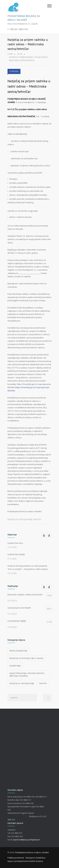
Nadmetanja (15, 666)
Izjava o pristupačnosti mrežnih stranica (25, 861)
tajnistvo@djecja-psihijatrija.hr (27, 840)
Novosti (37, 519)
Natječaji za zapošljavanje (20, 519)
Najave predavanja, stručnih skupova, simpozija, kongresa (27, 675)
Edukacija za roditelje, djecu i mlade (26, 658)
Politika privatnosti (16, 858)
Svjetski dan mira (15, 543)
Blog (20, 54)
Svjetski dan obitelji (16, 554)
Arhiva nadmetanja (18, 651)
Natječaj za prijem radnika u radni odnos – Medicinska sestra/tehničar (29, 86)
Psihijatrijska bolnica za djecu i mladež (32, 852)
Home (10, 54)
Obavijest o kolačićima (35, 858)
